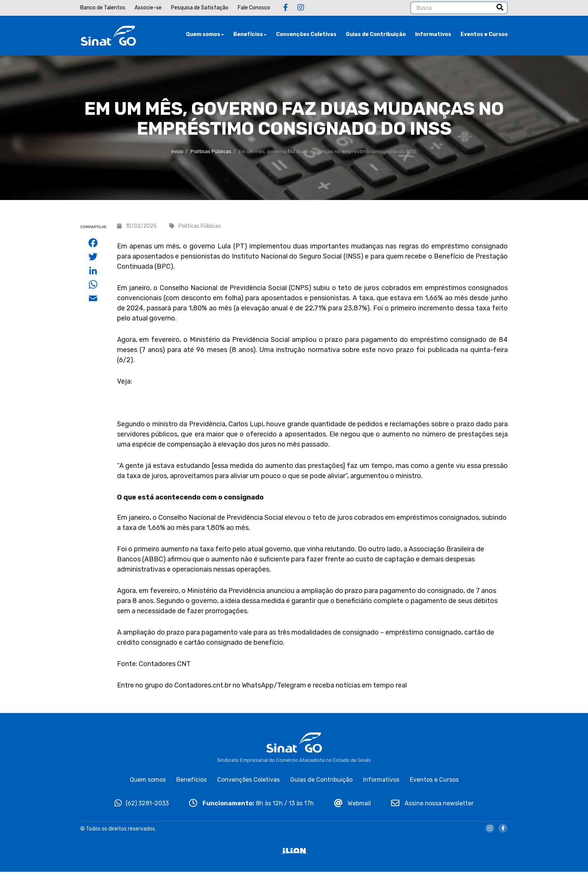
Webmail (352, 806)
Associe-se (148, 8)
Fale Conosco (254, 8)
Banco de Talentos (103, 8)
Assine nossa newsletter (432, 806)
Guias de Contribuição (376, 35)
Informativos (433, 35)
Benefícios (250, 35)
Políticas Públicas (211, 154)
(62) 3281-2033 (142, 806)
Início (177, 154)
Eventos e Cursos (484, 35)
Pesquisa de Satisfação (200, 8)
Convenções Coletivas (306, 35)
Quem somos (205, 35)
